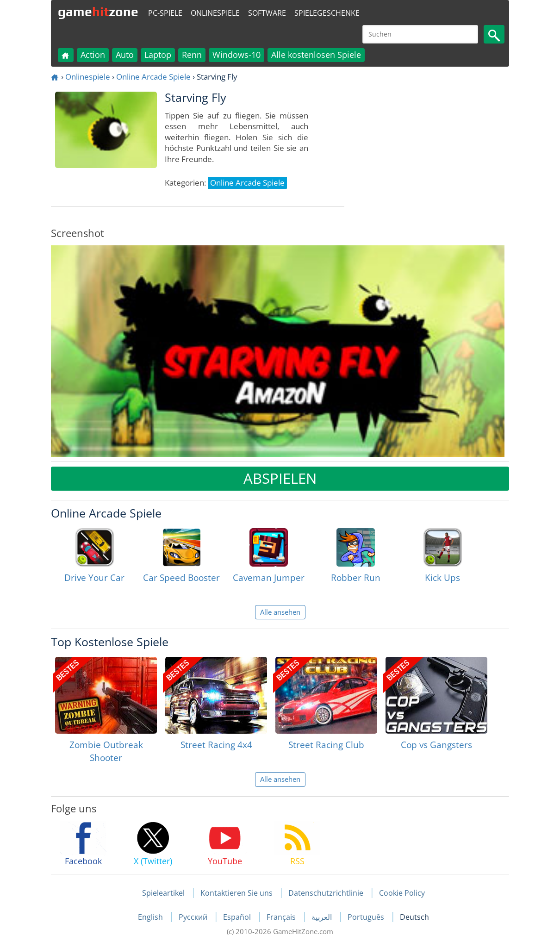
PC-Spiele (165, 13)
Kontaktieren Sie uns (236, 893)
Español (238, 917)
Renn (192, 55)
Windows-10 (236, 55)
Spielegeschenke (327, 13)
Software (267, 13)
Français (282, 917)
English (151, 917)
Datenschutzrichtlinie (326, 893)
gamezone (98, 12)
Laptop (158, 55)
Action (93, 55)
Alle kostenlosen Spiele (316, 55)
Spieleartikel (163, 893)
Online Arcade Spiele (153, 77)
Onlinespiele (215, 13)
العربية (323, 917)
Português (367, 917)
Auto (125, 55)
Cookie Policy (402, 893)
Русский (194, 917)
